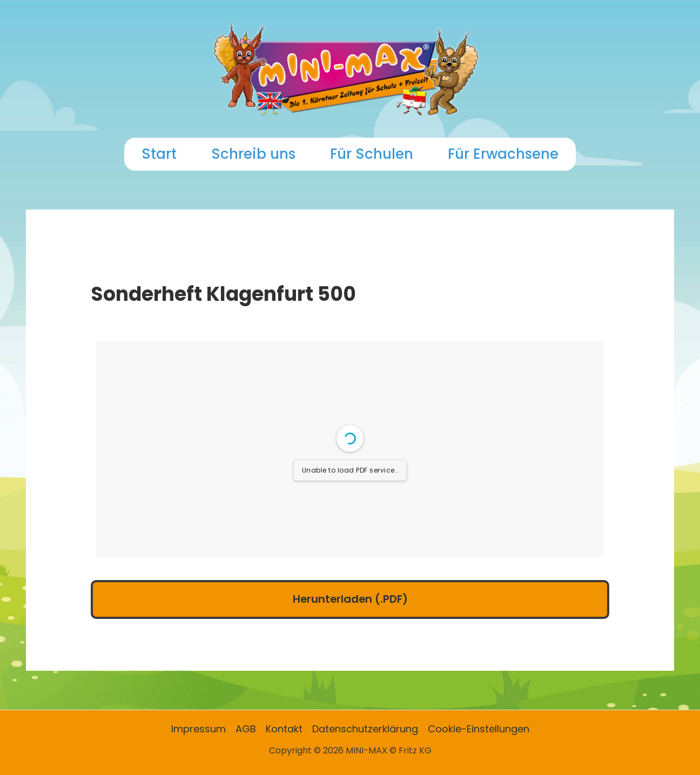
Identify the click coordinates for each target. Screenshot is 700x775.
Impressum (198, 729)
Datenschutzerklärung (365, 729)
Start (159, 154)
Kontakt (284, 729)
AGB (246, 729)
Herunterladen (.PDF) (350, 599)
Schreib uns (253, 154)
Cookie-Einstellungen (479, 729)
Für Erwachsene (503, 154)
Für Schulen (372, 154)
